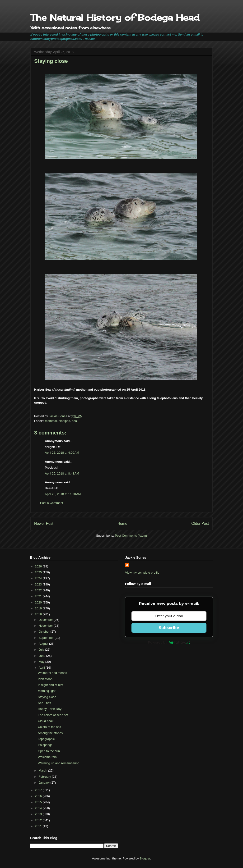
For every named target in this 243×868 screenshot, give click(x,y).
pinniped (64, 421)
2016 (39, 796)
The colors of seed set (53, 715)
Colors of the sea (49, 727)
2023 (39, 584)
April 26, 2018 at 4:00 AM (62, 453)
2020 (39, 602)
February (45, 777)
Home (122, 523)
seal (75, 421)
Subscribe (169, 628)
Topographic (46, 739)
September (47, 638)
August (44, 644)
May (42, 662)
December (46, 620)
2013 (39, 814)
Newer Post (44, 523)
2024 (39, 578)
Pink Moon (45, 679)
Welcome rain (47, 757)
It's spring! (45, 745)
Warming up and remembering (58, 763)
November (46, 626)
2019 (39, 608)
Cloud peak (46, 721)
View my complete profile (142, 573)
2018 (39, 614)
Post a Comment (52, 503)
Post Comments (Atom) (131, 536)
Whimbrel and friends (52, 673)
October (45, 632)
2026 (39, 566)
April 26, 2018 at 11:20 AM (63, 494)
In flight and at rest (50, 685)
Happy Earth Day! (50, 709)
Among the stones (50, 733)
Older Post (200, 523)
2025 (39, 572)
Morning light (47, 691)
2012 (39, 820)
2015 (39, 802)
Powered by (169, 642)
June (42, 656)
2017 (39, 790)
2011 (39, 826)
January (45, 783)
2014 (39, 808)
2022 (39, 590)
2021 (39, 596)
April (42, 668)
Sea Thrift (44, 703)
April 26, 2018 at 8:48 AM (62, 473)
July (42, 650)
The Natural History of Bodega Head (115, 18)
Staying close (47, 697)
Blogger (145, 858)
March (43, 770)
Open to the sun (49, 751)
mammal (51, 421)
